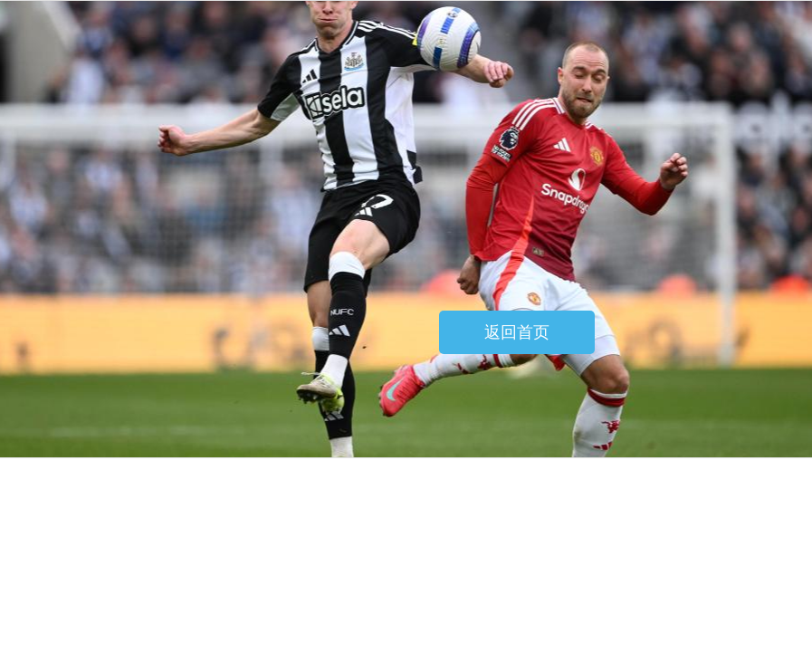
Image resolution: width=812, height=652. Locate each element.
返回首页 (517, 332)
